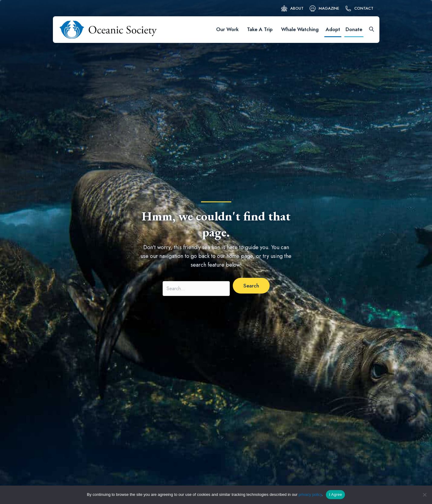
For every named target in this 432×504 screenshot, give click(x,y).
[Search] (369, 30)
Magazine (329, 8)
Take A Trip (260, 29)
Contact (364, 8)
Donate (354, 29)
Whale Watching (300, 29)
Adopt (333, 29)
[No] (424, 495)
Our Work (227, 29)
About (297, 8)
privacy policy (310, 494)
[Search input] (196, 289)
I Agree (335, 494)
